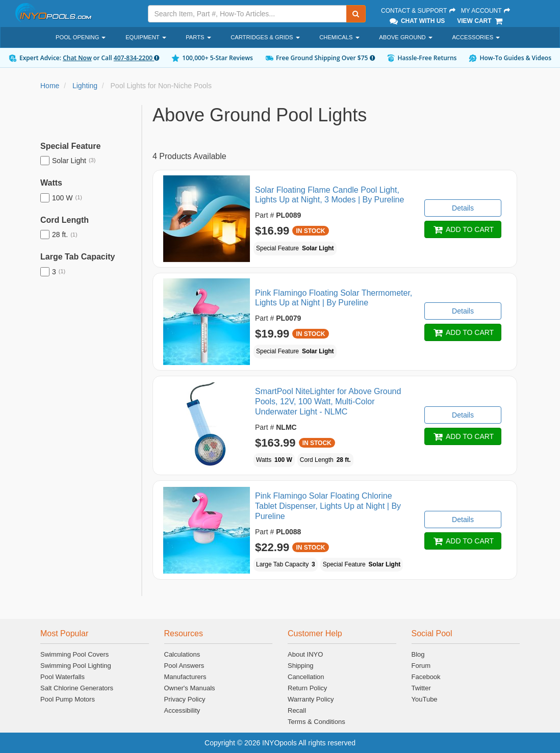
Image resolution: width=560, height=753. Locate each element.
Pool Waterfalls (62, 677)
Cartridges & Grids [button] (265, 37)
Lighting (85, 86)
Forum (421, 666)
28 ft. (59, 235)
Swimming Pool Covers (74, 654)
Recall (297, 710)
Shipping (301, 666)
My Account (486, 11)
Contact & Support (419, 11)
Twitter (421, 688)
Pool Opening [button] (81, 37)
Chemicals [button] (339, 37)
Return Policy (307, 688)
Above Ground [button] (406, 37)
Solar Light (68, 161)
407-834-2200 (136, 58)
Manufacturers (185, 677)
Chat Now (77, 58)
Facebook (426, 677)
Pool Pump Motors (68, 699)
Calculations (182, 654)
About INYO (305, 654)
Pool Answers (184, 666)
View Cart (480, 21)
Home (50, 86)
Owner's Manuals (190, 688)
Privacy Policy (185, 699)
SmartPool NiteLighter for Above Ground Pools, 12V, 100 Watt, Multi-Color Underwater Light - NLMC (328, 401)
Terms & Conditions (316, 722)
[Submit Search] (356, 14)
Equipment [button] (146, 37)
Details (463, 208)
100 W (61, 198)
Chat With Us (417, 21)
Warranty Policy (311, 699)
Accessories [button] (476, 37)
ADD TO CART (463, 229)
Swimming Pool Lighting (76, 666)
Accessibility (182, 710)
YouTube (425, 699)
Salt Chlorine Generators (77, 688)
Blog (418, 654)
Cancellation (306, 677)
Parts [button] (198, 37)
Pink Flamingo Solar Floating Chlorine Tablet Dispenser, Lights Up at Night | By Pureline (328, 506)
